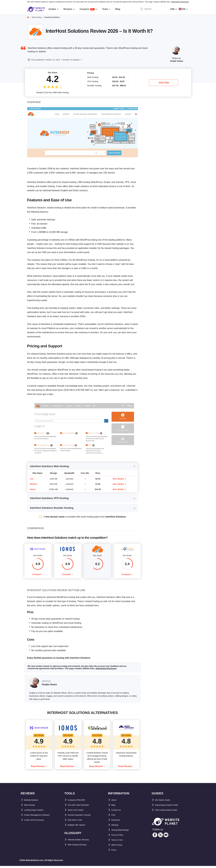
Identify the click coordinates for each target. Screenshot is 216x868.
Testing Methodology (122, 832)
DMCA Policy (118, 847)
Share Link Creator (78, 812)
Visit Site (164, 83)
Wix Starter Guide (164, 802)
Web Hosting (31, 807)
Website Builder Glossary (81, 842)
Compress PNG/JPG (78, 802)
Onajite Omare (177, 61)
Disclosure (117, 822)
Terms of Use (118, 842)
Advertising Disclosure (180, 2)
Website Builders (33, 802)
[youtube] (166, 837)
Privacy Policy (119, 837)
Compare (37, 575)
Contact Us (117, 812)
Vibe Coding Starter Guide (169, 812)
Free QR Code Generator (81, 807)
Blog (114, 807)
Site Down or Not (77, 822)
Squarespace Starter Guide (169, 807)
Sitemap (116, 827)
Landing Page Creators (36, 812)
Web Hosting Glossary (80, 847)
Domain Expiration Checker (82, 817)
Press (114, 852)
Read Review (38, 769)
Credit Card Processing (36, 822)
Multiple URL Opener (79, 827)
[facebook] (155, 837)
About (115, 802)
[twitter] (160, 837)
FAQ (114, 817)
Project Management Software (40, 817)
